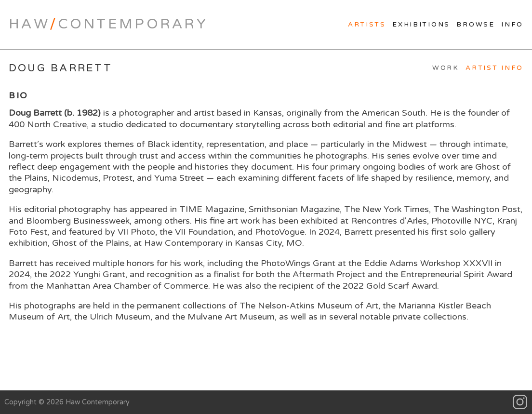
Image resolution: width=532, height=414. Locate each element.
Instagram (520, 402)
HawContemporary (108, 24)
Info (512, 25)
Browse (475, 25)
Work (446, 68)
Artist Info (494, 68)
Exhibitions (421, 25)
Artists (367, 25)
